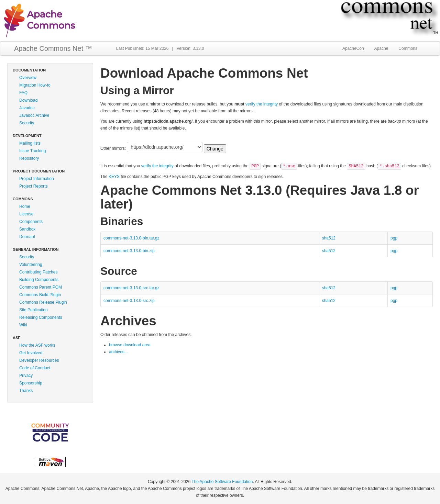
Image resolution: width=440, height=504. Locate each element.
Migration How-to (35, 85)
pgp (394, 238)
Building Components (39, 280)
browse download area (130, 345)
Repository (29, 158)
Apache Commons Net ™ (53, 48)
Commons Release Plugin (43, 302)
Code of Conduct (35, 368)
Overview (28, 78)
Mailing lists (30, 143)
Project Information (37, 179)
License (26, 214)
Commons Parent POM (41, 287)
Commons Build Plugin (40, 295)
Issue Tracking (32, 151)
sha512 (329, 238)
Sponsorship (31, 383)
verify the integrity (262, 104)
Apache (381, 48)
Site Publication (34, 310)
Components (31, 222)
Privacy (26, 376)
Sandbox (27, 229)
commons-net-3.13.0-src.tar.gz (131, 288)
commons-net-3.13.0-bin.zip (129, 251)
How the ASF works (37, 345)
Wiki (23, 325)
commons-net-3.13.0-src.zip (129, 301)
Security (27, 123)
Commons (408, 48)
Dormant (27, 237)
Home (25, 206)
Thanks (26, 391)
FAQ (23, 93)
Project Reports (34, 186)
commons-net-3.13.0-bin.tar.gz (131, 238)
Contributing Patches (38, 272)
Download (28, 100)
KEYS (114, 177)
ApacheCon (353, 48)
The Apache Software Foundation (222, 482)
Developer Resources (39, 360)
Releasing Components (41, 317)
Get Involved (31, 353)
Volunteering (31, 265)
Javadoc (27, 108)
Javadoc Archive (34, 115)
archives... (118, 352)
